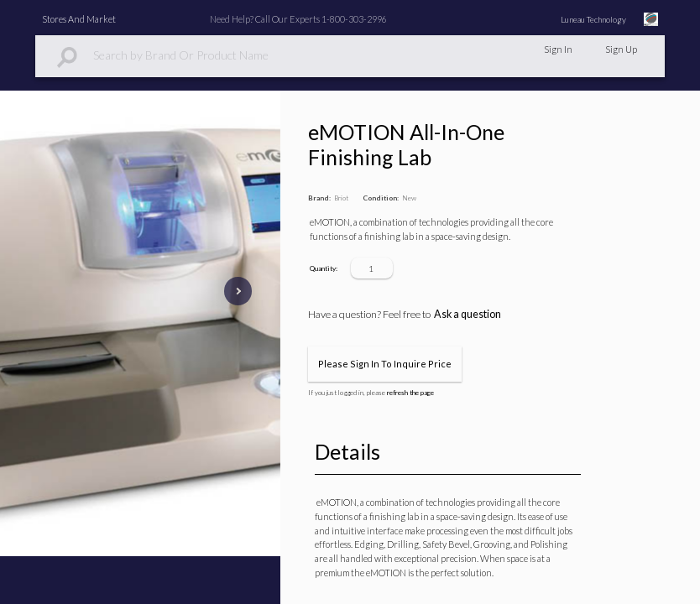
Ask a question (468, 314)
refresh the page (410, 393)
